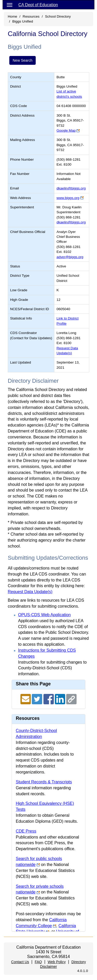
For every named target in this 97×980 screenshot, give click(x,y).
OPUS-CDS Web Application (44, 615)
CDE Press (26, 831)
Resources (31, 16)
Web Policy (57, 962)
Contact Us (20, 962)
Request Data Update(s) (30, 592)
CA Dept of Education (38, 5)
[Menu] (10, 5)
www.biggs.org (68, 198)
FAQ (38, 962)
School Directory (58, 16)
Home (12, 16)
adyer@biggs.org (70, 257)
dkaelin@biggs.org (71, 188)
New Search (23, 60)
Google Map (66, 130)
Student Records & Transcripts (44, 782)
